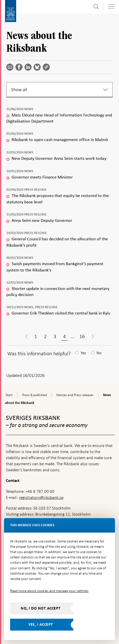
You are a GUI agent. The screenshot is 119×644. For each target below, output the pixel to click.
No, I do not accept (41, 608)
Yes (83, 353)
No (99, 353)
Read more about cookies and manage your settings (49, 591)
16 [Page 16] (82, 336)
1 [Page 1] (36, 336)
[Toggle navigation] (111, 6)
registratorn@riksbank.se (41, 497)
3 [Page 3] (55, 336)
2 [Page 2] (45, 336)
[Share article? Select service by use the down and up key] (29, 67)
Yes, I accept (41, 625)
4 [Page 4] (65, 336)
